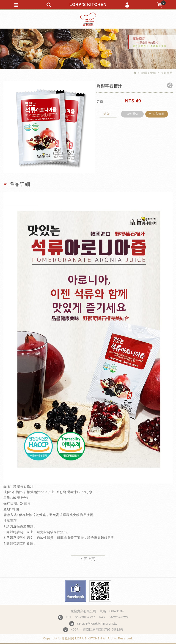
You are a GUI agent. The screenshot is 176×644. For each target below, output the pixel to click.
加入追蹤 (155, 115)
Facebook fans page (76, 591)
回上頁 (88, 559)
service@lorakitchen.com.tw (97, 623)
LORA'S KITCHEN (88, 5)
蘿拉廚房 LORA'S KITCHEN (88, 19)
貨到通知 (132, 115)
